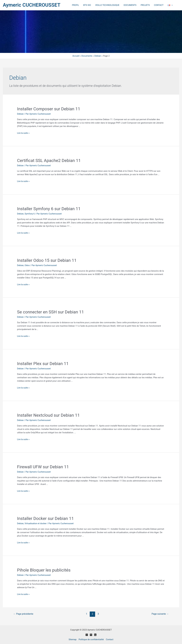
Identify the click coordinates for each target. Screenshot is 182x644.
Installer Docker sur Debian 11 (45, 518)
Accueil (76, 56)
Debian (98, 56)
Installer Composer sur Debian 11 (49, 109)
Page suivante (160, 614)
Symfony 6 (30, 214)
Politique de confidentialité (91, 639)
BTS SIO (87, 5)
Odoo (27, 265)
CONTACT (159, 5)
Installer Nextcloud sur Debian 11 (48, 415)
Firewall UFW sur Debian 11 (43, 467)
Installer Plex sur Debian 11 (43, 364)
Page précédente (23, 614)
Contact (110, 639)
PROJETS (145, 5)
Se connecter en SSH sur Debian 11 (50, 312)
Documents (87, 56)
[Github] (91, 635)
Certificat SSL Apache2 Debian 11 (49, 160)
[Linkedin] (95, 635)
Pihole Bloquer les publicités (44, 570)
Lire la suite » (23, 133)
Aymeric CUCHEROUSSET (32, 5)
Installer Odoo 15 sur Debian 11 (47, 260)
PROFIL (75, 5)
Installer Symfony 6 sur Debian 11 (49, 209)
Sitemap (73, 639)
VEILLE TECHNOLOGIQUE (107, 5)
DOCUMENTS (130, 5)
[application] (171, 5)
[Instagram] (87, 635)
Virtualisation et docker (36, 523)
